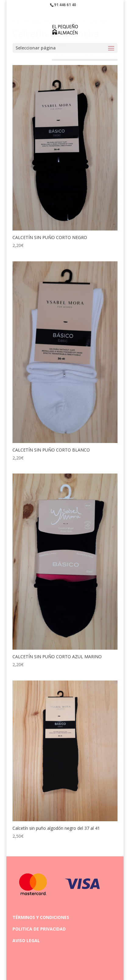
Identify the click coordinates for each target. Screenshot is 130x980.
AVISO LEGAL (26, 940)
